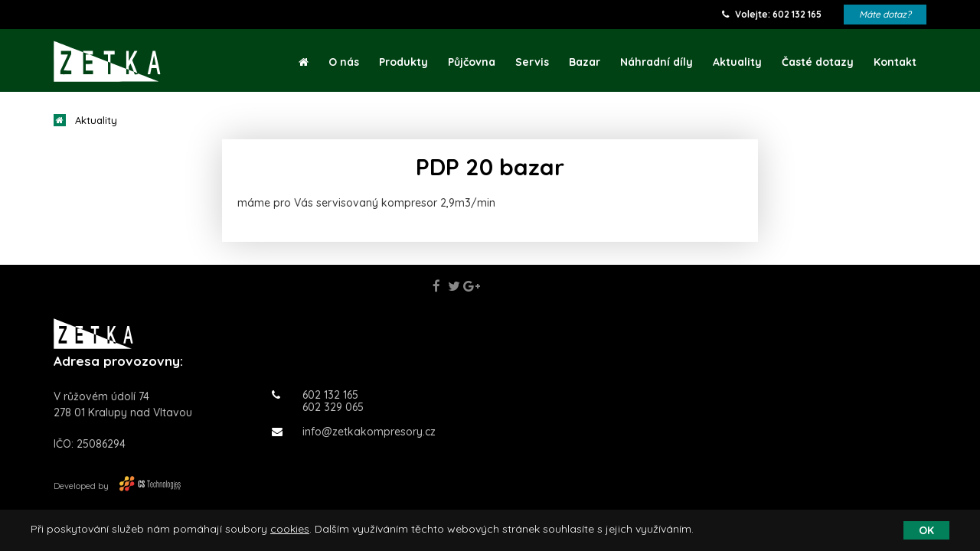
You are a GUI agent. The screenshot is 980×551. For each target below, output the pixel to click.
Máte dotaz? (885, 14)
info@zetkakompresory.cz (354, 432)
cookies (290, 529)
